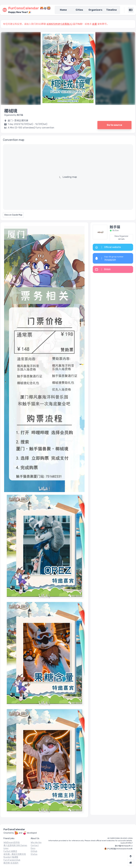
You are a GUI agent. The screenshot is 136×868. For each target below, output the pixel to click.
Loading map (70, 177)
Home (63, 10)
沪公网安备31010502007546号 (120, 849)
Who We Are (36, 843)
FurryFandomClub (12, 860)
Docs (33, 848)
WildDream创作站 (12, 843)
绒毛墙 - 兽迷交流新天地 (15, 854)
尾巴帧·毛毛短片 (11, 863)
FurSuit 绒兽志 (10, 851)
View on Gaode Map (13, 215)
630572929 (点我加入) (59, 24)
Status (34, 854)
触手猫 (115, 227)
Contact (35, 845)
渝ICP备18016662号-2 (124, 846)
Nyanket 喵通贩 (11, 857)
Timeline (111, 10)
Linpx (6, 848)
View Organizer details (121, 238)
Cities (79, 10)
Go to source (114, 125)
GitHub (34, 851)
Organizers (95, 10)
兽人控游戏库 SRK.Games (15, 845)
